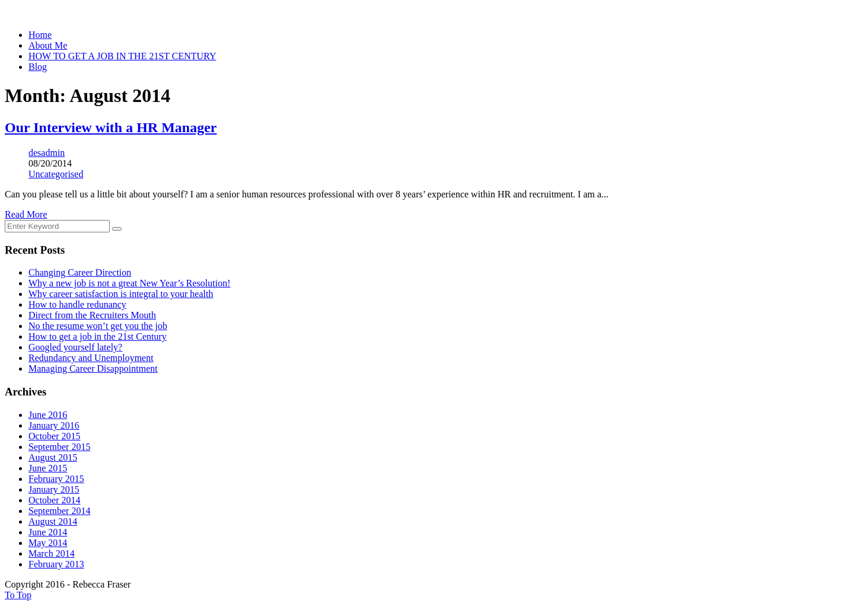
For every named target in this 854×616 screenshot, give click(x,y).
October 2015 (55, 436)
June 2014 (48, 532)
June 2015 (48, 468)
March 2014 (52, 553)
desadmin (47, 153)
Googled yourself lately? (75, 347)
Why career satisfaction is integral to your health (121, 294)
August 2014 (53, 521)
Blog (38, 67)
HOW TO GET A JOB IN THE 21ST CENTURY (122, 56)
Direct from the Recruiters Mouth (92, 315)
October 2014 (55, 500)
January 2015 (54, 489)
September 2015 (59, 447)
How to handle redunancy (77, 304)
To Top (18, 595)
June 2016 (48, 415)
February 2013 (56, 564)
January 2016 (54, 425)
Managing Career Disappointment (93, 368)
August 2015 (53, 457)
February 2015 (56, 479)
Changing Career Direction (80, 272)
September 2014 (59, 511)
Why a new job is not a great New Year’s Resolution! (130, 283)
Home (40, 35)
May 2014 (48, 543)
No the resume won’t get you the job (98, 326)
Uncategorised (56, 174)
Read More (26, 214)
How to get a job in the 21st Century (98, 336)
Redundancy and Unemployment (91, 358)
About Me (48, 45)
